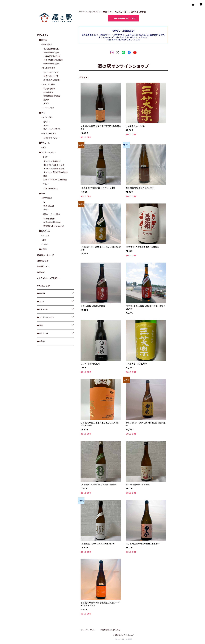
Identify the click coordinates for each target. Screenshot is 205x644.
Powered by (123, 639)
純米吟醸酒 (48, 92)
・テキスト (45, 244)
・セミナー (45, 157)
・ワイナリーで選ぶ (49, 134)
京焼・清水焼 (49, 206)
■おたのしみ (45, 231)
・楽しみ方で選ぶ (121, 12)
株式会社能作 (49, 219)
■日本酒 (107, 12)
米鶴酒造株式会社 (51, 64)
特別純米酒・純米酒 (52, 96)
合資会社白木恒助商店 (53, 60)
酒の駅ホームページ (46, 255)
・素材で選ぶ (47, 198)
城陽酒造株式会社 (51, 53)
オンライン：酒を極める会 (54, 169)
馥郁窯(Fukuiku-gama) (54, 226)
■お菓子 (43, 249)
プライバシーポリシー (89, 630)
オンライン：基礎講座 (52, 161)
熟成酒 (46, 100)
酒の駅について (44, 267)
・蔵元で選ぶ (47, 44)
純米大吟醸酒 (49, 89)
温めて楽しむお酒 (51, 72)
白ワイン (47, 125)
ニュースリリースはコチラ (123, 18)
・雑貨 (44, 240)
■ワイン (43, 113)
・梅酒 (44, 147)
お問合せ (41, 272)
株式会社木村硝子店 (52, 222)
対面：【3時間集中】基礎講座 (55, 180)
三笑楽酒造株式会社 (52, 56)
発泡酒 (46, 103)
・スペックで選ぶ (48, 84)
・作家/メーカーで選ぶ (51, 214)
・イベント (45, 184)
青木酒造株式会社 (51, 49)
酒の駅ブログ (43, 261)
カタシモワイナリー (51, 138)
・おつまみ (45, 235)
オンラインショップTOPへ (90, 12)
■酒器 (42, 193)
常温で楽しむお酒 (51, 76)
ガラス (46, 210)
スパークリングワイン (52, 129)
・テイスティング (48, 108)
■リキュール (45, 143)
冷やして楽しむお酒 (52, 80)
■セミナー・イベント (48, 152)
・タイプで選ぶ (47, 117)
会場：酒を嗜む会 (51, 188)
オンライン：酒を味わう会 (54, 165)
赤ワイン (47, 122)
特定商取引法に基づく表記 (110, 630)
